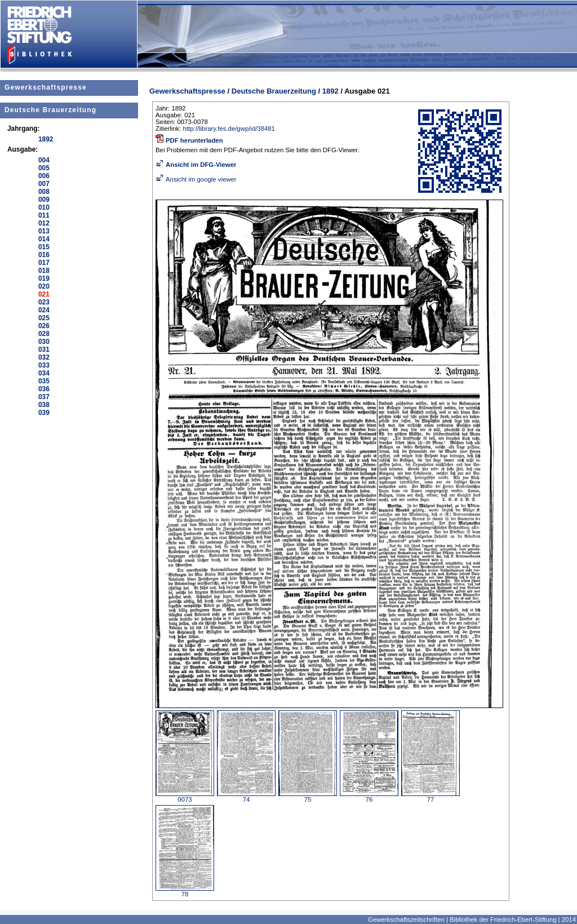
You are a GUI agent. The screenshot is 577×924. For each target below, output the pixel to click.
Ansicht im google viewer (196, 179)
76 (369, 797)
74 (246, 797)
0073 (185, 797)
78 (185, 891)
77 (430, 797)
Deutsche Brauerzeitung (50, 110)
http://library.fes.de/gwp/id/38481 (229, 129)
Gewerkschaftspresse (46, 87)
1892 (330, 91)
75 (308, 797)
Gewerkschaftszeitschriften (406, 919)
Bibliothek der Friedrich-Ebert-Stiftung (503, 919)
